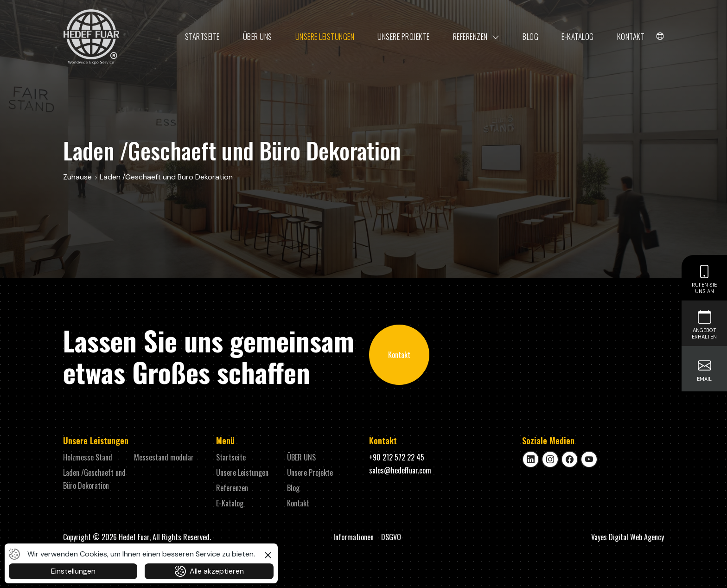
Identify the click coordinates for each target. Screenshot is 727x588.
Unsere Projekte (404, 36)
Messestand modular (164, 457)
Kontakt (631, 36)
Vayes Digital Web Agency (628, 537)
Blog (530, 36)
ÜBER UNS (258, 36)
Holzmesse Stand (88, 457)
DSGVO (391, 537)
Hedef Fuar (134, 537)
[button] (268, 554)
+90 (397, 457)
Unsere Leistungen (325, 36)
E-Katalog (578, 36)
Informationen (354, 537)
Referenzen (476, 37)
